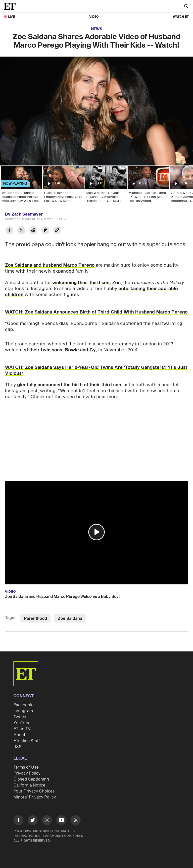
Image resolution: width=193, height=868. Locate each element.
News (97, 29)
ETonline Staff (27, 741)
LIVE (12, 17)
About (19, 735)
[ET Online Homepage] (11, 6)
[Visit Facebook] (18, 821)
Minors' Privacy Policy (35, 797)
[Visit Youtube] (61, 821)
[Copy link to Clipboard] (57, 231)
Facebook (23, 705)
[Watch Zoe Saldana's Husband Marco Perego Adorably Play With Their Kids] (21, 186)
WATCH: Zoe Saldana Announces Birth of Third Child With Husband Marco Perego (96, 312)
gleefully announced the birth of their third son (69, 385)
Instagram (23, 711)
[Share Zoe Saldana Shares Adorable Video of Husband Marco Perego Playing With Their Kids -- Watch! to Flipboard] (45, 231)
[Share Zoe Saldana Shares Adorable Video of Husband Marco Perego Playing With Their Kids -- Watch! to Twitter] (21, 231)
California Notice (29, 785)
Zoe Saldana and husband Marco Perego (50, 265)
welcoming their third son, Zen (86, 283)
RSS (18, 747)
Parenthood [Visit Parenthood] (35, 619)
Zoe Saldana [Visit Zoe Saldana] (70, 619)
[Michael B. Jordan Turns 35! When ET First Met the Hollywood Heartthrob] (148, 186)
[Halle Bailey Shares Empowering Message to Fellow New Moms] (63, 186)
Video (94, 17)
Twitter (20, 717)
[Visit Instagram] (47, 821)
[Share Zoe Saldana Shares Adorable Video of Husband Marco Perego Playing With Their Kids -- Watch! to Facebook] (9, 231)
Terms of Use (26, 767)
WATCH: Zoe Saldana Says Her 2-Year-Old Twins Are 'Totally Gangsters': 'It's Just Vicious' (96, 370)
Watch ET (181, 17)
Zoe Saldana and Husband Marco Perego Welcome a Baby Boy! (62, 597)
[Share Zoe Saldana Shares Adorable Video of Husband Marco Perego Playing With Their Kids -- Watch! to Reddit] (33, 231)
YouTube (22, 723)
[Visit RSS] (76, 821)
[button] (96, 532)
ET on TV (22, 729)
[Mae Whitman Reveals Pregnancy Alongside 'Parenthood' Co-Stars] (106, 186)
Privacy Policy (27, 773)
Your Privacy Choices (34, 791)
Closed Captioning (31, 779)
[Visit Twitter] (33, 821)
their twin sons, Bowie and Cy (62, 350)
